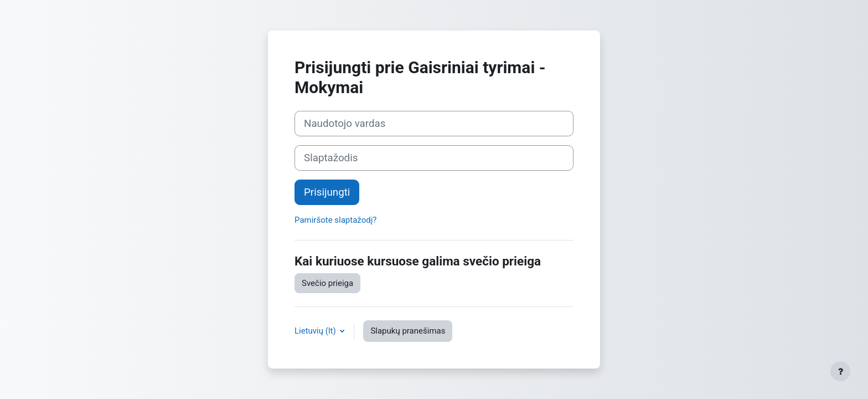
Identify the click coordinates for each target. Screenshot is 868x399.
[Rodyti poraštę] (840, 371)
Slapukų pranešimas (408, 331)
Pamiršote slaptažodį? (335, 220)
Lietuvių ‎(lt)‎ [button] (316, 331)
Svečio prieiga (327, 283)
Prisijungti (327, 192)
